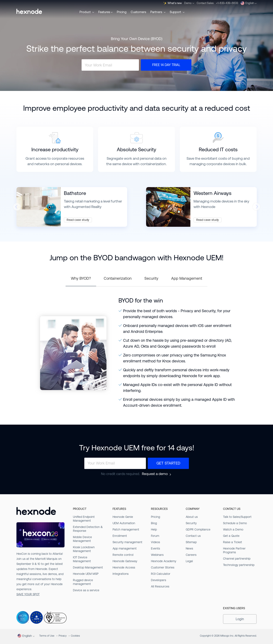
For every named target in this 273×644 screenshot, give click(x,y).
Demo (189, 3)
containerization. (154, 164)
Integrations (121, 574)
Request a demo (155, 474)
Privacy (63, 636)
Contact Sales (205, 3)
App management (125, 548)
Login (240, 619)
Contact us (193, 536)
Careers (191, 555)
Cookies (75, 636)
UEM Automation (124, 523)
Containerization (118, 278)
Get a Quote (231, 536)
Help (154, 529)
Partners (158, 12)
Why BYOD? (81, 278)
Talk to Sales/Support (237, 517)
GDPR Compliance (198, 529)
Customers (138, 12)
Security (151, 278)
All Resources (160, 586)
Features (105, 12)
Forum (155, 536)
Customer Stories (163, 567)
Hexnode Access (124, 567)
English (249, 3)
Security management (127, 542)
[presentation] (17, 208)
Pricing (122, 12)
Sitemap (191, 542)
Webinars (157, 555)
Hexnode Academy (164, 561)
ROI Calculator (161, 574)
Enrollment (120, 536)
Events (155, 548)
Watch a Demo (233, 529)
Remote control (123, 555)
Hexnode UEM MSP (86, 574)
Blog (154, 523)
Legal (189, 561)
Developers (159, 580)
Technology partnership (239, 565)
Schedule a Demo (235, 523)
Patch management (126, 529)
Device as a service (86, 590)
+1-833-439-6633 (227, 3)
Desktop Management (88, 567)
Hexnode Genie (123, 517)
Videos (155, 542)
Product (87, 12)
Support (177, 12)
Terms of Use (47, 636)
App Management (187, 278)
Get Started (168, 463)
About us (192, 517)
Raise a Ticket (233, 542)
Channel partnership (237, 559)
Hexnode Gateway (125, 561)
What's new (173, 3)
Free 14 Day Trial (166, 65)
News (189, 548)
